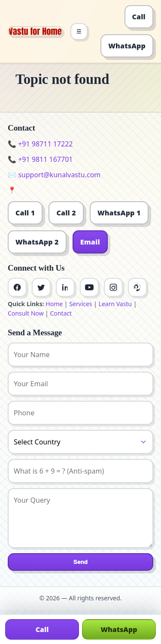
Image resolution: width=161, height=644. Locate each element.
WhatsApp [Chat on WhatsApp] (119, 629)
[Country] (80, 442)
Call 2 (66, 213)
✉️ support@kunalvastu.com (54, 175)
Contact (61, 313)
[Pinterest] (137, 287)
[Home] (35, 31)
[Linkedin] (65, 287)
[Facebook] (17, 287)
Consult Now (26, 313)
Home (54, 304)
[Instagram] (113, 287)
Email (90, 242)
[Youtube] (89, 287)
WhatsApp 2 (37, 242)
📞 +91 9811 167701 (40, 159)
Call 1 (25, 213)
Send (80, 562)
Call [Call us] (42, 629)
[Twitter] (41, 287)
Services (80, 304)
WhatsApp (127, 46)
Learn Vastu (115, 304)
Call (139, 17)
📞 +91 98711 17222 (40, 144)
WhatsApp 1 (119, 213)
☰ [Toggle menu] (79, 31)
